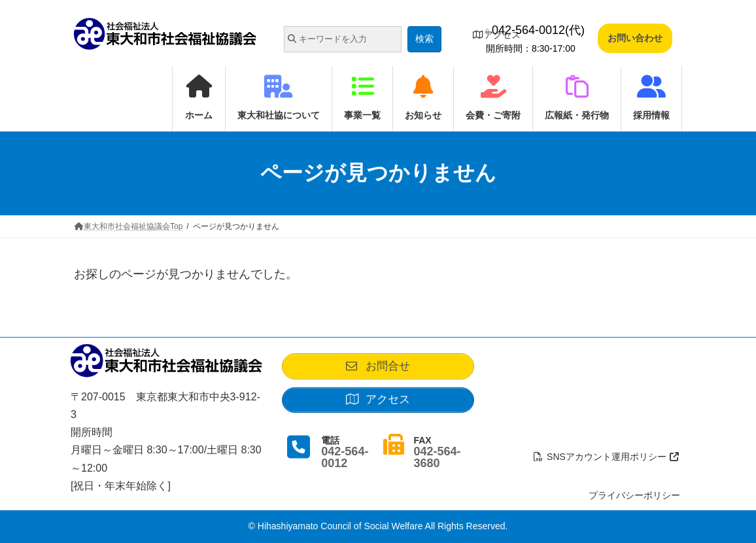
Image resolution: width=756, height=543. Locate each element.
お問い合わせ (635, 38)
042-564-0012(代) (535, 30)
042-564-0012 (345, 463)
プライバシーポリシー (634, 495)
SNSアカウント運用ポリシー (607, 457)
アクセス (496, 35)
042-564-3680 (437, 463)
